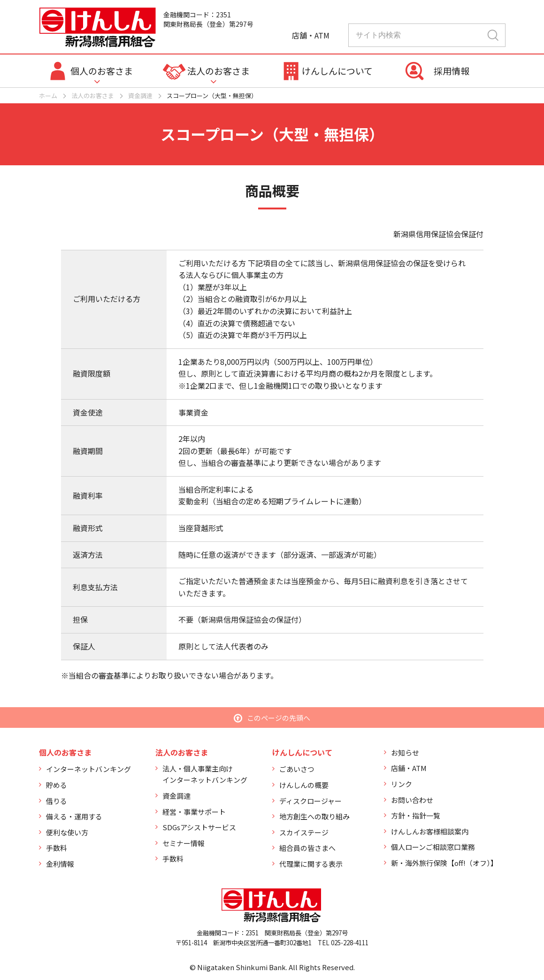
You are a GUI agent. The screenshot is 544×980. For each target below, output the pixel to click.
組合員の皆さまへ (307, 848)
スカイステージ (304, 832)
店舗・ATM (409, 768)
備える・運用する (74, 816)
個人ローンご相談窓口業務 (433, 847)
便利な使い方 (67, 832)
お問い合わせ (412, 800)
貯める (57, 785)
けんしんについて (337, 71)
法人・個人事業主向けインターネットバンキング (205, 774)
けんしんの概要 (304, 785)
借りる (57, 801)
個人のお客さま (102, 71)
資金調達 (140, 96)
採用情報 (452, 71)
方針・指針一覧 (416, 815)
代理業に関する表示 (311, 864)
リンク (402, 784)
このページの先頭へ (279, 718)
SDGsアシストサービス (199, 827)
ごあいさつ (297, 769)
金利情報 (60, 864)
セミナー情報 (184, 843)
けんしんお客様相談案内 (430, 831)
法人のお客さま (218, 71)
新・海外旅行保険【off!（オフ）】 (444, 863)
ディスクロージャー (310, 801)
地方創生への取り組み (314, 816)
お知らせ (405, 752)
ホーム (48, 96)
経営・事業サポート (194, 812)
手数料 (57, 848)
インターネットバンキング (88, 769)
